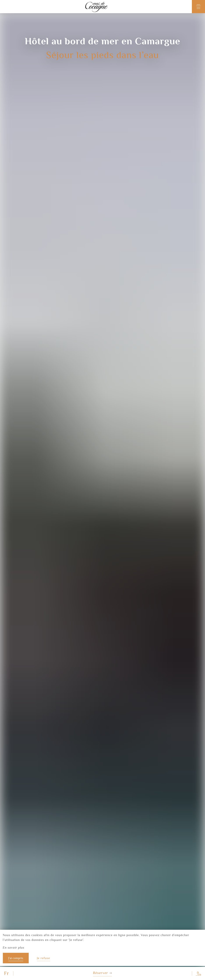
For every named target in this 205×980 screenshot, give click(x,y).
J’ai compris (16, 958)
